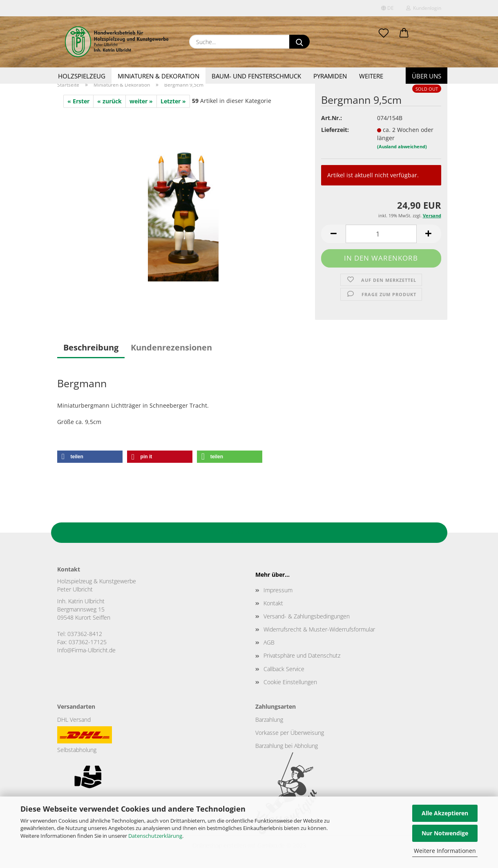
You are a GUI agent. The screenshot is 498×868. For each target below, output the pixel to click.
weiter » (141, 101)
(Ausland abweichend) (402, 146)
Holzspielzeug (82, 76)
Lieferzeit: (335, 130)
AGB (269, 642)
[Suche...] (299, 42)
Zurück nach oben (249, 532)
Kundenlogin (424, 8)
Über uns (427, 76)
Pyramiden (330, 76)
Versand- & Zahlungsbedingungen (307, 616)
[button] (404, 33)
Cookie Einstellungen (290, 682)
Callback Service (284, 669)
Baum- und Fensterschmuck (256, 76)
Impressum (278, 590)
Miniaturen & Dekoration (159, 76)
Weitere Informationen (445, 851)
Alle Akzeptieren (445, 813)
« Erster (78, 101)
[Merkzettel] (384, 33)
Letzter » (173, 101)
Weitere (371, 76)
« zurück (109, 101)
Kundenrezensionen (171, 347)
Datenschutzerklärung (155, 836)
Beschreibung (91, 347)
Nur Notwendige (445, 833)
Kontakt (273, 603)
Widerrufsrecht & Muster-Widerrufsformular (319, 629)
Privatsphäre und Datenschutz (302, 655)
